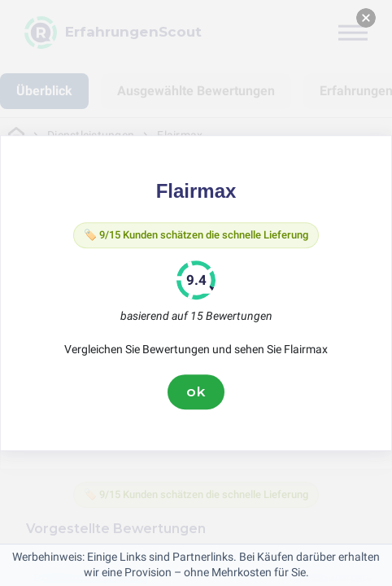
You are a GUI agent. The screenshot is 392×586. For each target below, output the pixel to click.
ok (196, 391)
